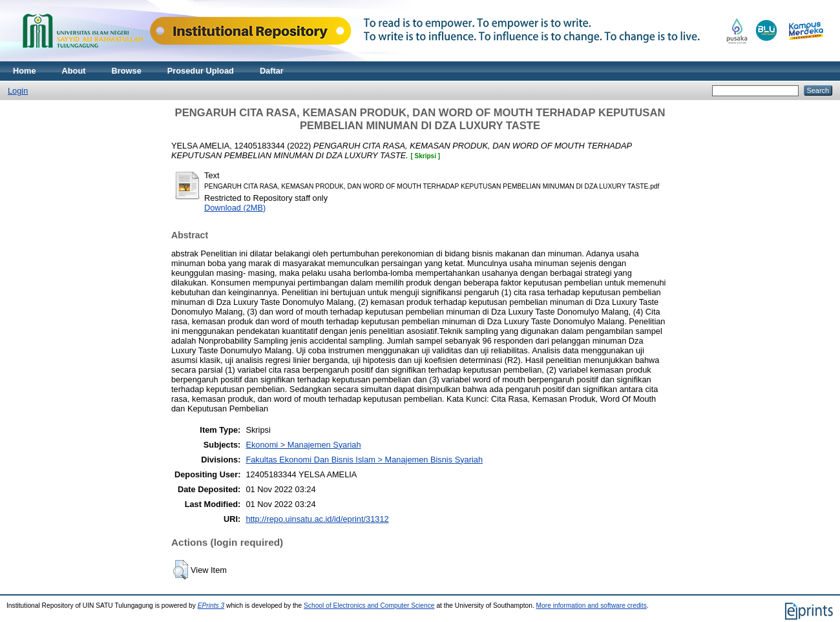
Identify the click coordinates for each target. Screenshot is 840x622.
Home (25, 71)
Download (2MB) (235, 208)
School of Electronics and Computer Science (369, 606)
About (74, 71)
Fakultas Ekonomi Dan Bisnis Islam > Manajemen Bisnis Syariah (364, 460)
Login (18, 91)
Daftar (272, 71)
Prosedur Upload (201, 71)
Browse (127, 71)
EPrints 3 (211, 606)
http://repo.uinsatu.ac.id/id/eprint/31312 (317, 519)
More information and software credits (592, 606)
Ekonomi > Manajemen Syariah (303, 445)
